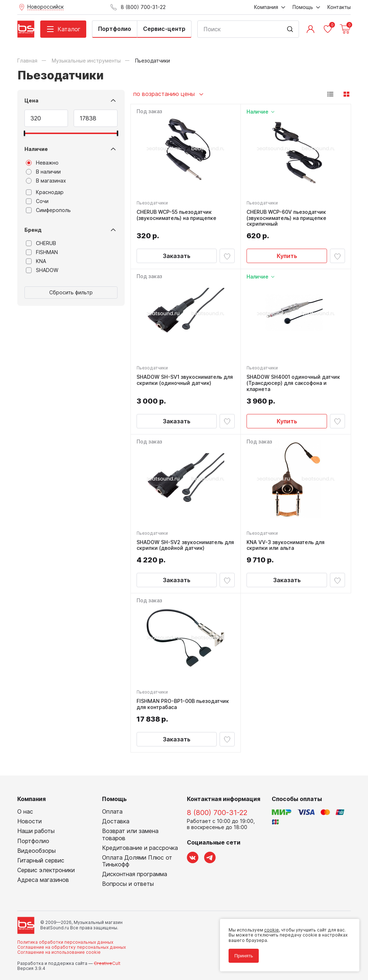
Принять (244, 956)
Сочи (37, 201)
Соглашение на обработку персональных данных (72, 947)
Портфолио (115, 29)
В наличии (43, 172)
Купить (287, 256)
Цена (31, 100)
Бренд (33, 230)
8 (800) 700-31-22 (217, 813)
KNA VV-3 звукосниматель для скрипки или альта (286, 545)
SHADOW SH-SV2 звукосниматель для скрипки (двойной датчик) (185, 545)
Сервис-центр (164, 29)
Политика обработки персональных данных (65, 942)
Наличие (36, 149)
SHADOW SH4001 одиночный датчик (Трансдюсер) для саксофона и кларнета (293, 383)
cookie (272, 930)
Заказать (177, 256)
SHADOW (42, 270)
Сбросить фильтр (71, 292)
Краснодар (45, 192)
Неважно (42, 163)
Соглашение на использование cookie (59, 952)
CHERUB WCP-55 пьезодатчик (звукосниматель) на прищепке (176, 215)
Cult (107, 963)
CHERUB (41, 243)
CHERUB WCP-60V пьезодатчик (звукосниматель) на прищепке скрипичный (286, 218)
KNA (36, 261)
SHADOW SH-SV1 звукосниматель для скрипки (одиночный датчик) (185, 380)
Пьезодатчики (152, 203)
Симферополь (48, 210)
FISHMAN (42, 252)
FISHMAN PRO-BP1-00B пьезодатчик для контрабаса (183, 704)
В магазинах (46, 181)
